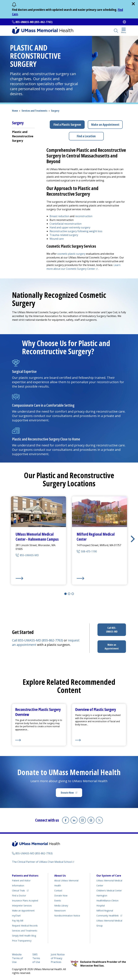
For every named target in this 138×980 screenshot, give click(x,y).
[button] (133, 539)
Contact (58, 891)
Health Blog (24, 936)
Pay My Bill (18, 921)
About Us (60, 876)
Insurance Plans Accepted (25, 901)
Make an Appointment (105, 125)
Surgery (55, 111)
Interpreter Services (22, 906)
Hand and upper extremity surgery (70, 227)
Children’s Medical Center (109, 891)
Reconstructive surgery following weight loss (76, 231)
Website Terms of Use (17, 958)
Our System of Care (109, 876)
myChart (16, 916)
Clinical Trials (20, 890)
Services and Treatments (34, 111)
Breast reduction (59, 216)
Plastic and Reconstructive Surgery (23, 136)
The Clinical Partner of (43, 862)
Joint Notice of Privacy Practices (58, 958)
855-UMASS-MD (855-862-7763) (34, 22)
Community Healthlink (107, 915)
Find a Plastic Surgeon (67, 125)
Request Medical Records (25, 926)
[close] (133, 4)
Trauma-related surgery (64, 235)
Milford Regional (105, 911)
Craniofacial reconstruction (66, 224)
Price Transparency (22, 941)
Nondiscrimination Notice (67, 916)
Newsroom (60, 911)
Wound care (57, 239)
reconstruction (84, 216)
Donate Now (72, 794)
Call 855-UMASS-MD (112, 630)
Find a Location (86, 136)
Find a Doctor (19, 896)
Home (15, 111)
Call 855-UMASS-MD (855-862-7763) (38, 640)
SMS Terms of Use (36, 958)
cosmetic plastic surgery (71, 254)
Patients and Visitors (25, 876)
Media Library (61, 906)
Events (58, 901)
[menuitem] (23, 136)
